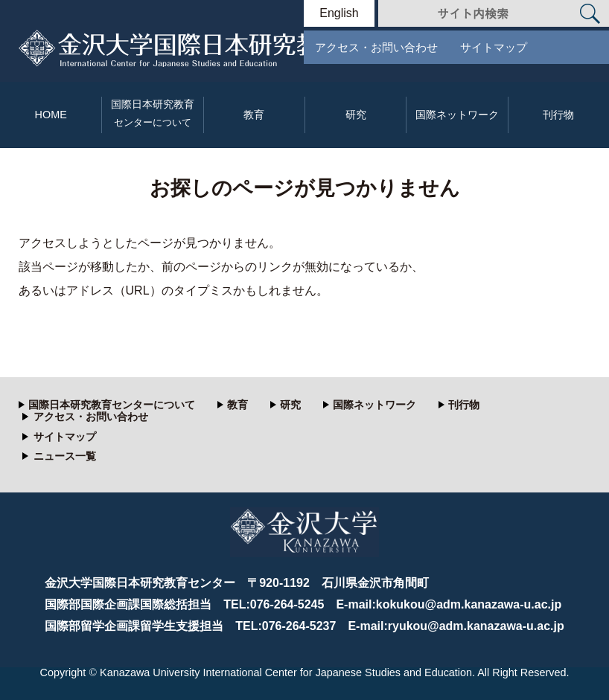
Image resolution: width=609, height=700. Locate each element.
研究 (356, 115)
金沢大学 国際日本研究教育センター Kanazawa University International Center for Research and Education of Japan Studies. (229, 48)
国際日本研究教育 (152, 114)
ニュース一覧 (65, 456)
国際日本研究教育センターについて (112, 405)
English (339, 13)
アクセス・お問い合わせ (376, 47)
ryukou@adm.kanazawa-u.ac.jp (476, 626)
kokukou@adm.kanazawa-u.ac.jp (469, 604)
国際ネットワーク (457, 115)
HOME (51, 115)
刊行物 (558, 115)
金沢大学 (304, 538)
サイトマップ (494, 47)
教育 (254, 115)
